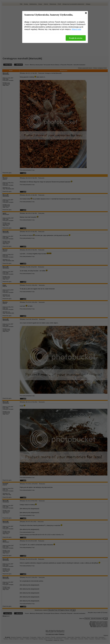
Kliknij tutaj (76, 29)
